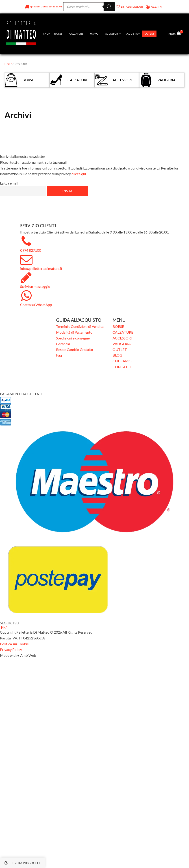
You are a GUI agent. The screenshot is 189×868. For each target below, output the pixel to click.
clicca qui (79, 174)
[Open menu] (161, 34)
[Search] (109, 7)
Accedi (157, 7)
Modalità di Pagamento (74, 332)
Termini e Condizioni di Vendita (80, 326)
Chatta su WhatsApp (36, 305)
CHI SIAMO (122, 361)
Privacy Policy (11, 649)
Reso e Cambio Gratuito (75, 349)
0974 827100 (31, 250)
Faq (59, 355)
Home (8, 64)
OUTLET (120, 349)
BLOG (117, 355)
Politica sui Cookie (14, 644)
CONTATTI (122, 367)
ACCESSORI (122, 338)
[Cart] (180, 34)
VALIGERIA (122, 344)
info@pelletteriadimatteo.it (41, 268)
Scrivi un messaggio (35, 286)
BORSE (118, 326)
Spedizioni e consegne (73, 338)
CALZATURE (123, 332)
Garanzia (63, 344)
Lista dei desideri (132, 7)
